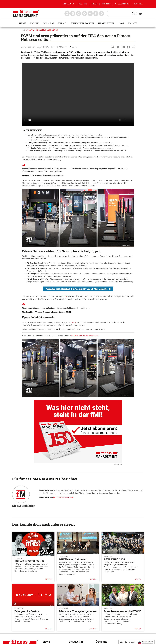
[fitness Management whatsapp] (96, 14)
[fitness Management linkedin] (67, 14)
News (23, 23)
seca (74, 322)
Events (63, 23)
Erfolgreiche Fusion (27, 611)
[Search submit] (133, 14)
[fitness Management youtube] (90, 14)
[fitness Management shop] (141, 14)
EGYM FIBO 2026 (114, 559)
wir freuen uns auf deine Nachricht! (85, 336)
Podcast (49, 23)
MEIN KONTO (68, 4)
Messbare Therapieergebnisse (78, 611)
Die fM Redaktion (28, 47)
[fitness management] (26, 14)
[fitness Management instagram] (79, 14)
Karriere (106, 4)
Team (95, 4)
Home (24, 30)
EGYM (65, 296)
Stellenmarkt (122, 4)
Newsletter (106, 23)
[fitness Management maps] (102, 14)
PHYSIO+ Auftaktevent (73, 559)
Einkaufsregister (83, 23)
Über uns (83, 4)
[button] (113, 47)
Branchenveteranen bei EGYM (123, 611)
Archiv (132, 23)
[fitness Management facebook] (73, 14)
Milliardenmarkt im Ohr (29, 561)
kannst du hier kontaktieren (64, 497)
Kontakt (139, 4)
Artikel (35, 23)
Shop (121, 23)
